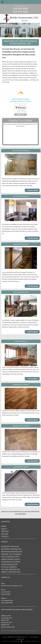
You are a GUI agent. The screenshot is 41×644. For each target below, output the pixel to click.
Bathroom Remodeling (12, 552)
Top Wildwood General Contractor (20, 101)
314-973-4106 (20, 12)
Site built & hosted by (20, 641)
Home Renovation (9, 564)
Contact (5, 536)
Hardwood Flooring (11, 562)
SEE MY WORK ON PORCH (20, 99)
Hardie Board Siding (11, 559)
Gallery (5, 534)
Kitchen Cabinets (9, 567)
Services (5, 531)
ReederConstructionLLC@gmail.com (12, 586)
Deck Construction (10, 557)
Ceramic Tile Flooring (11, 554)
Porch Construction (11, 572)
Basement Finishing (10, 546)
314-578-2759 (20, 9)
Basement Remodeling (11, 549)
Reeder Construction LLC (18, 637)
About (4, 529)
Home (4, 526)
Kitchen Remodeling (11, 569)
